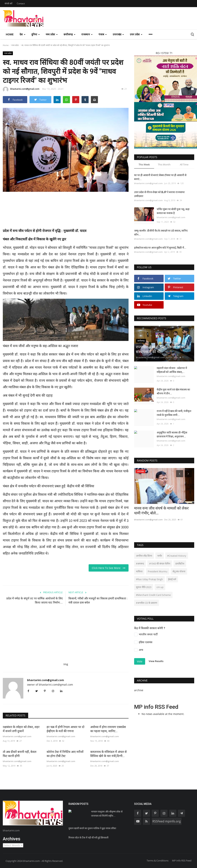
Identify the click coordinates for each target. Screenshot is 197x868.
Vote (140, 661)
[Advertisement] (71, 212)
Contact (21, 3)
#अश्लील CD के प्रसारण (147, 603)
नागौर (160, 556)
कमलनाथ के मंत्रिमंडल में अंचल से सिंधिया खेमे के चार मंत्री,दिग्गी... (108, 754)
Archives (12, 839)
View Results (156, 661)
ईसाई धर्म (172, 579)
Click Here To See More (109, 568)
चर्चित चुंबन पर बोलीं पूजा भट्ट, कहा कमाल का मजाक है (173, 211)
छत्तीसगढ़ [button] (69, 34)
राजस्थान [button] (87, 34)
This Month (164, 164)
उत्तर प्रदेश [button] (136, 34)
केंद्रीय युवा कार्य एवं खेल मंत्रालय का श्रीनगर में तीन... (173, 391)
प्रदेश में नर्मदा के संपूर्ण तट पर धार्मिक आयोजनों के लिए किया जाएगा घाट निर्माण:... (35, 601)
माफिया (139, 571)
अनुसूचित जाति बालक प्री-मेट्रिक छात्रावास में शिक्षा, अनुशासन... (172, 434)
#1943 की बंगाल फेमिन (160, 564)
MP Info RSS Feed (182, 861)
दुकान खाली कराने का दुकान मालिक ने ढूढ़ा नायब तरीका (92, 828)
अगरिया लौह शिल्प (144, 556)
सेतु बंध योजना (179, 571)
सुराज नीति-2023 (144, 587)
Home (10, 34)
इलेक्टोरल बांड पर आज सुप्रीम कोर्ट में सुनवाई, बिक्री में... (160, 248)
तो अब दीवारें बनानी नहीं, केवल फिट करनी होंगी (20, 754)
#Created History (177, 556)
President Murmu (158, 571)
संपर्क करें (8, 3)
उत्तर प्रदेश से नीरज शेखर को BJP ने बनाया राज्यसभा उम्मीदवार (159, 194)
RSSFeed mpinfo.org (167, 821)
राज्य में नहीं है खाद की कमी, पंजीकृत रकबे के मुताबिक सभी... (174, 413)
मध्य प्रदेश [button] (52, 34)
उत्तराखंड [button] (118, 34)
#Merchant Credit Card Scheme (153, 595)
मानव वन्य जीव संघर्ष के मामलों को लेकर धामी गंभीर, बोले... (161, 511)
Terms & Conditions (158, 861)
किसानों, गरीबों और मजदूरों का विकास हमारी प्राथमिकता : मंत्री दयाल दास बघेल (98, 601)
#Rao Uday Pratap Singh (149, 579)
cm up (160, 587)
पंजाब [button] (103, 34)
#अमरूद (140, 564)
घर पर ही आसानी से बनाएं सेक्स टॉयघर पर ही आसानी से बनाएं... (160, 177)
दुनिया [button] (36, 34)
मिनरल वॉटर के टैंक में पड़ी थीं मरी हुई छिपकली (88, 838)
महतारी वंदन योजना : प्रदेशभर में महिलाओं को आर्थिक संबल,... (172, 370)
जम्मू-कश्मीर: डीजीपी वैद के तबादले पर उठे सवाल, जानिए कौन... (161, 233)
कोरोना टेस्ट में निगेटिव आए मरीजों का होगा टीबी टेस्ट (65, 754)
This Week (144, 164)
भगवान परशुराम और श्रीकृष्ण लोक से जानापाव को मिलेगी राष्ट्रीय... (107, 814)
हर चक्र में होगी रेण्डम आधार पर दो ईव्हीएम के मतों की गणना (65, 729)
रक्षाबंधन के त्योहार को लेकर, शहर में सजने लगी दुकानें (21, 729)
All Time (184, 164)
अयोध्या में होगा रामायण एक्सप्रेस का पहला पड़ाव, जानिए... (108, 729)
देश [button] (22, 34)
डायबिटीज (180, 564)
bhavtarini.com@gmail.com (21, 90)
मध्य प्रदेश (15, 45)
